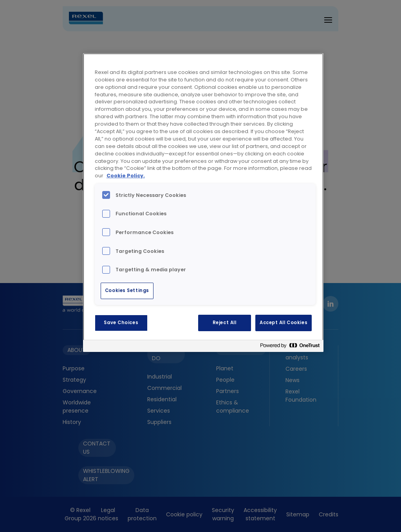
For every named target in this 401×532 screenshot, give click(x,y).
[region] (203, 203)
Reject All (225, 323)
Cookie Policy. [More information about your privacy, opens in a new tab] (126, 176)
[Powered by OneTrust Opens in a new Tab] (290, 347)
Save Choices (121, 323)
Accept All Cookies (284, 323)
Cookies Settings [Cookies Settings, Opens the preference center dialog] (127, 290)
